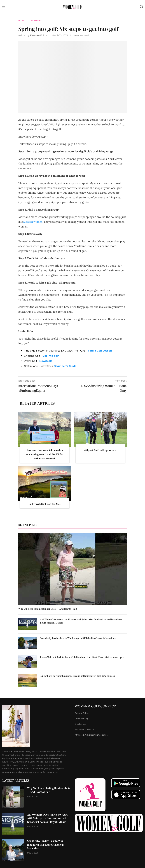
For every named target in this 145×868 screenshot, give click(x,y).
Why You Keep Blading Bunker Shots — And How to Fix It (48, 609)
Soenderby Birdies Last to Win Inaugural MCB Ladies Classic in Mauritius (78, 638)
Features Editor (39, 35)
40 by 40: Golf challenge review (100, 450)
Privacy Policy (82, 713)
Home (21, 21)
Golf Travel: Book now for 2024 (45, 504)
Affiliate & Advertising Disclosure (91, 735)
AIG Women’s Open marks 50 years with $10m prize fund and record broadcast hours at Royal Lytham (81, 621)
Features (36, 21)
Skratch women (33, 222)
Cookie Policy (82, 719)
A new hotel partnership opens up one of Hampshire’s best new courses (77, 676)
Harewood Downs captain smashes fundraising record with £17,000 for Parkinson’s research (45, 454)
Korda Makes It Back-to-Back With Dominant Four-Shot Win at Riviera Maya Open (82, 657)
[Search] (142, 7)
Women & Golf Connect (95, 706)
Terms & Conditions (85, 729)
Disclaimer (80, 724)
